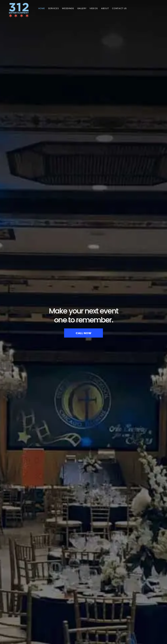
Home (42, 8)
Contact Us (119, 8)
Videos (94, 8)
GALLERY (82, 8)
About (105, 8)
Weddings (68, 8)
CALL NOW (83, 333)
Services (53, 8)
